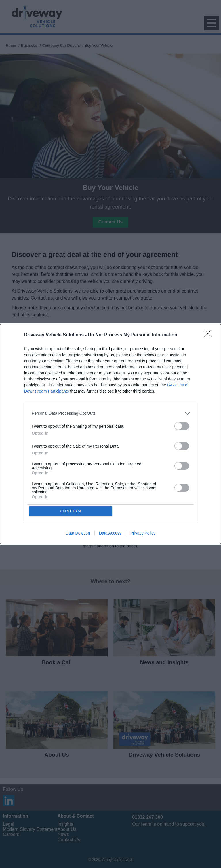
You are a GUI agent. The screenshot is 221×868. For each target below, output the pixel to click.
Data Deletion (78, 533)
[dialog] (110, 434)
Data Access (110, 533)
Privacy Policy (143, 533)
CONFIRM (71, 511)
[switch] (182, 426)
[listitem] (110, 413)
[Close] (210, 335)
